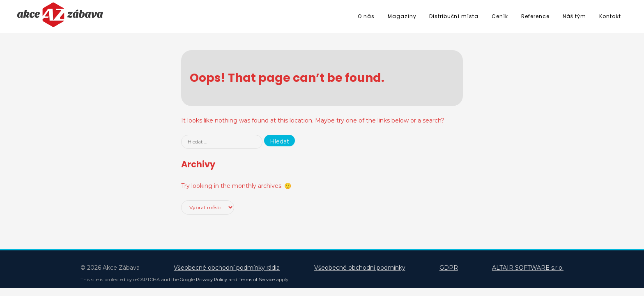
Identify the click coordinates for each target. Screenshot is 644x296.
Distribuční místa (454, 16)
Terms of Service (257, 280)
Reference (535, 16)
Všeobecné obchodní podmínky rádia (227, 268)
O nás (366, 16)
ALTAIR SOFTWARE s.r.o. (528, 268)
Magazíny (402, 16)
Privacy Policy (212, 280)
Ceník (500, 16)
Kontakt (610, 16)
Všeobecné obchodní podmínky (360, 268)
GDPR (449, 268)
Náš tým (574, 16)
